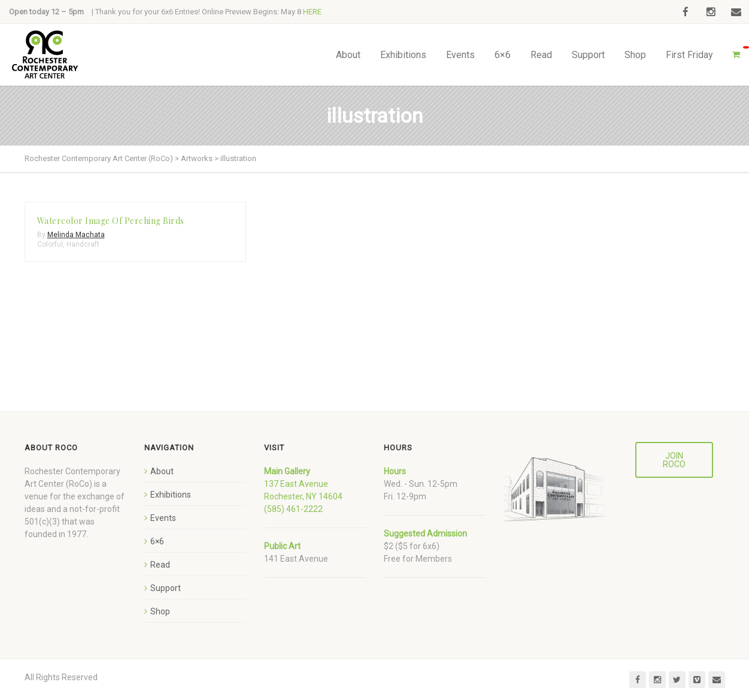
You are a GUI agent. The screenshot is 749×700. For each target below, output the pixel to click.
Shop (635, 55)
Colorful (50, 244)
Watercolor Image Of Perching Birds (111, 221)
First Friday (689, 55)
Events (460, 55)
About (348, 55)
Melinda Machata (76, 235)
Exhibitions (403, 55)
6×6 (503, 55)
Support (588, 55)
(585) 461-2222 (293, 509)
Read (541, 55)
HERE (312, 12)
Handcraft (83, 244)
